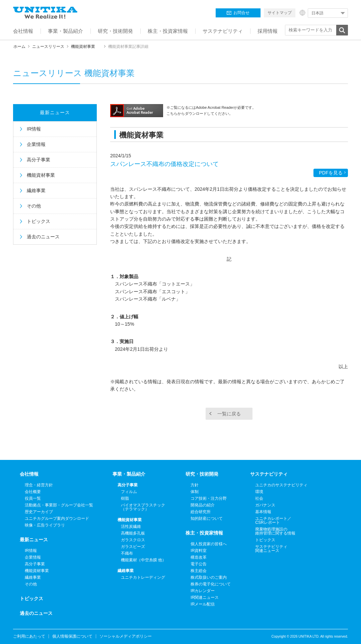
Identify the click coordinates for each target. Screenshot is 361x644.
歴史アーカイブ (39, 512)
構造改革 (199, 557)
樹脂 (125, 498)
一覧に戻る (229, 414)
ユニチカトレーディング (143, 577)
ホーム (19, 47)
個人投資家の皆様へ (209, 544)
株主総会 (199, 571)
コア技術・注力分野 (209, 498)
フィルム (129, 492)
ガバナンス (265, 505)
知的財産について (207, 518)
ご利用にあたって (29, 636)
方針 (195, 485)
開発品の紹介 (203, 505)
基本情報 (263, 512)
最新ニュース (55, 112)
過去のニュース (43, 237)
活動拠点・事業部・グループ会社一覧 (59, 505)
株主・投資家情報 (204, 533)
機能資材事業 (83, 47)
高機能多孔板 (133, 533)
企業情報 (36, 144)
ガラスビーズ (133, 547)
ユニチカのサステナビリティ (281, 485)
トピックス (39, 221)
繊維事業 (36, 190)
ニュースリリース (48, 47)
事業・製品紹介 (129, 474)
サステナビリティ (269, 474)
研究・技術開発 (202, 474)
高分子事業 (39, 160)
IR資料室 (199, 551)
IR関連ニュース (205, 597)
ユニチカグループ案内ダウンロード (57, 518)
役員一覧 (33, 498)
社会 (259, 498)
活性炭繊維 (131, 527)
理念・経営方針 (39, 485)
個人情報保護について (72, 636)
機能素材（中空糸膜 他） (143, 560)
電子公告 (199, 564)
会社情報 (29, 474)
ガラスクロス (133, 540)
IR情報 (34, 129)
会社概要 (33, 492)
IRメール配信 (203, 604)
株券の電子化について (211, 584)
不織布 (127, 553)
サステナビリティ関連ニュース (271, 549)
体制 (195, 492)
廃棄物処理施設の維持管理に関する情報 (275, 531)
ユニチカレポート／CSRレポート (273, 520)
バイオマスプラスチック (143, 507)
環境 (259, 492)
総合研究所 (201, 512)
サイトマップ (280, 13)
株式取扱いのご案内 (209, 577)
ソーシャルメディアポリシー (126, 636)
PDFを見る (331, 173)
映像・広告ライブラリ (45, 525)
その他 (34, 206)
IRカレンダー (203, 591)
